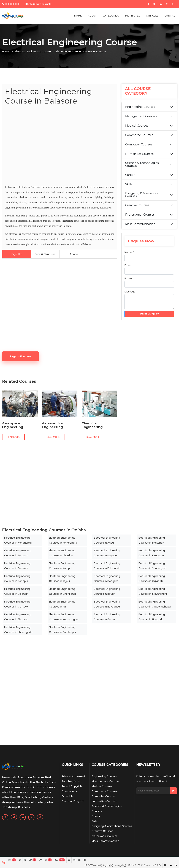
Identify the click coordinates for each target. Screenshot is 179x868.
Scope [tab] (74, 254)
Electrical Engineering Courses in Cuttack (17, 604)
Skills (129, 184)
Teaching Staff (71, 781)
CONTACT (171, 16)
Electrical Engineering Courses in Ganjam (107, 617)
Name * (129, 252)
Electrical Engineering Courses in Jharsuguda (18, 630)
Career (130, 175)
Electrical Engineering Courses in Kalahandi (107, 566)
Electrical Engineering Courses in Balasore (17, 566)
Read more (13, 437)
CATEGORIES (111, 16)
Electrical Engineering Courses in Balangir (17, 591)
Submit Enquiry (149, 314)
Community (69, 791)
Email (128, 265)
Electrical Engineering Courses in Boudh (107, 591)
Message (130, 292)
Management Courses (141, 116)
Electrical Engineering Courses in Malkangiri (152, 540)
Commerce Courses (139, 135)
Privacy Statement (73, 776)
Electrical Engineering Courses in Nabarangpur (64, 617)
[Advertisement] (60, 146)
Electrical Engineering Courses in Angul (107, 540)
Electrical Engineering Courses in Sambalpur (63, 630)
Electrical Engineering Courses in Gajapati (152, 579)
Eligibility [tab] (17, 254)
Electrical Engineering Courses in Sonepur (17, 579)
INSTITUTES (133, 16)
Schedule (68, 796)
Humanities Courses (139, 154)
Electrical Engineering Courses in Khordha (62, 553)
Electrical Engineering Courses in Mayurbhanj (153, 591)
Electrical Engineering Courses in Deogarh (107, 579)
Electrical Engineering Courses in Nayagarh (107, 553)
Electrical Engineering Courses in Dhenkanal (62, 591)
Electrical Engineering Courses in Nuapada (152, 617)
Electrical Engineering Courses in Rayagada (107, 604)
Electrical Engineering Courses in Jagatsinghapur (155, 604)
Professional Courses (140, 215)
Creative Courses (137, 205)
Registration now (20, 356)
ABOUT (92, 16)
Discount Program (73, 801)
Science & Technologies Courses (142, 164)
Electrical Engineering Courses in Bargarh (17, 553)
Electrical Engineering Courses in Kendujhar (152, 553)
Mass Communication (140, 224)
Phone (128, 278)
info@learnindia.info (39, 4)
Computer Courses (139, 144)
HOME (78, 16)
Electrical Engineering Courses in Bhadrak (17, 617)
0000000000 (11, 4)
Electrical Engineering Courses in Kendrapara (63, 540)
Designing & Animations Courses (142, 195)
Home (6, 51)
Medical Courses (137, 126)
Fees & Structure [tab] (45, 254)
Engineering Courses (140, 107)
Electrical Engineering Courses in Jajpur (62, 579)
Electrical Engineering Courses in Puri (62, 604)
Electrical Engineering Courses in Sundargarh (153, 566)
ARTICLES (152, 16)
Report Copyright (72, 786)
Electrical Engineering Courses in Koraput (62, 566)
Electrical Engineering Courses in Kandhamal (18, 540)
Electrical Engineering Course (33, 51)
